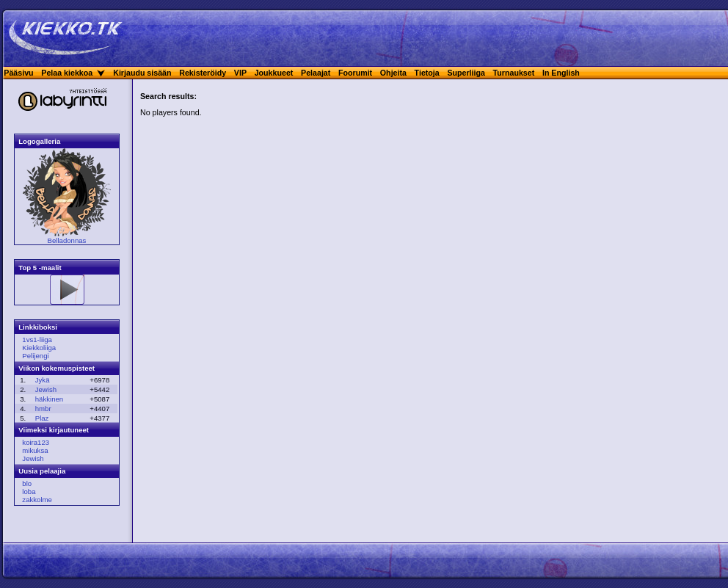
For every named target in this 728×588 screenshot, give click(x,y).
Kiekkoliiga (39, 348)
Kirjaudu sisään (142, 73)
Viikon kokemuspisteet (57, 368)
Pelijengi (35, 356)
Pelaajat (316, 73)
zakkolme (37, 500)
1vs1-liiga (37, 340)
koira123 (36, 442)
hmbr (43, 409)
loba (29, 491)
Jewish (46, 389)
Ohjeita (393, 73)
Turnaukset (514, 73)
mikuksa (35, 450)
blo (27, 483)
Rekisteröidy (203, 73)
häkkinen (49, 399)
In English (561, 73)
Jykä (43, 380)
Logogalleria (39, 141)
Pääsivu (18, 73)
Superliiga (466, 73)
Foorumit (355, 73)
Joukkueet (274, 73)
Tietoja (427, 73)
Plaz (42, 418)
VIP (240, 73)
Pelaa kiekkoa (67, 73)
